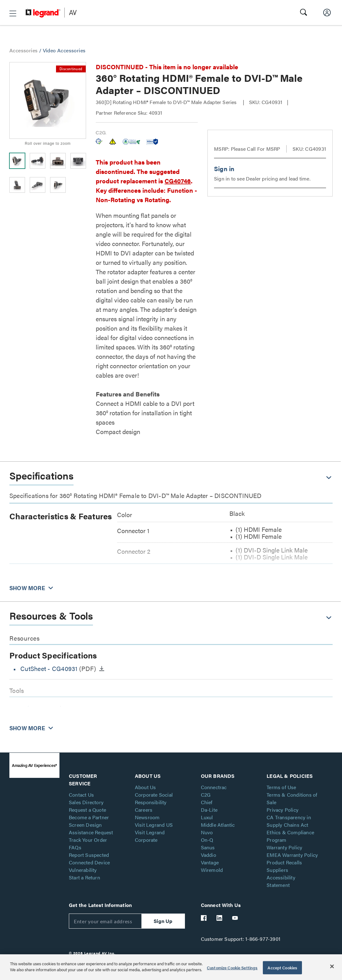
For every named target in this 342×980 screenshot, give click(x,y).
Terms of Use (281, 787)
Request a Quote (87, 810)
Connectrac (214, 787)
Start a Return (84, 877)
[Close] (332, 966)
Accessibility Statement (281, 881)
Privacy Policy (283, 810)
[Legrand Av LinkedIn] (220, 918)
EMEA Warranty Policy (292, 855)
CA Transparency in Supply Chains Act (289, 821)
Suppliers (277, 870)
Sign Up (163, 921)
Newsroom (147, 817)
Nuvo (207, 832)
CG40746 (178, 181)
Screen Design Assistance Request (91, 828)
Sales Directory (86, 802)
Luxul (207, 817)
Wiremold (212, 870)
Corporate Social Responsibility (154, 798)
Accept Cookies (282, 968)
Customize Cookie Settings (232, 968)
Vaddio (209, 855)
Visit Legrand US (154, 825)
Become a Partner (89, 817)
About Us (145, 787)
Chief (207, 802)
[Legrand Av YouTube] (235, 918)
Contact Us (81, 795)
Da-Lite (209, 810)
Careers (144, 810)
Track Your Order (88, 840)
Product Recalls (284, 862)
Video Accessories (64, 50)
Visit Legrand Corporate (150, 836)
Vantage (210, 862)
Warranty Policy (284, 847)
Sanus (208, 847)
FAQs (75, 847)
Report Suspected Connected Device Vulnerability (89, 862)
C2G (206, 795)
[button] (13, 13)
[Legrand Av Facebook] (204, 918)
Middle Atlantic (218, 825)
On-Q (207, 840)
